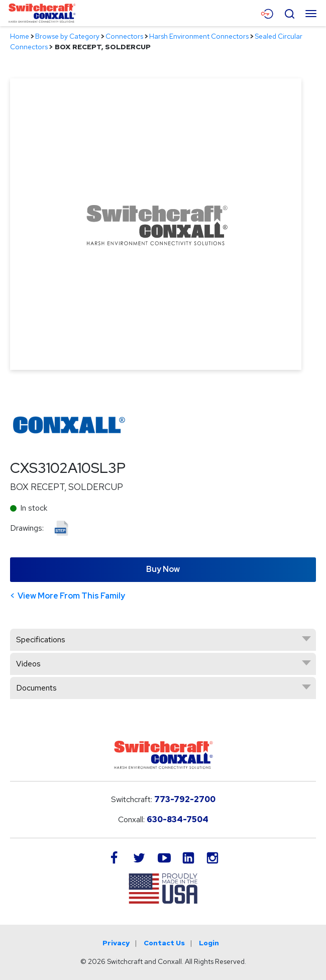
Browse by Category (67, 36)
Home (20, 36)
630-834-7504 (178, 819)
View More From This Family (71, 596)
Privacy (116, 943)
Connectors (124, 36)
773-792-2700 (185, 799)
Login (209, 943)
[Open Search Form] (289, 13)
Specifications (41, 640)
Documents (36, 688)
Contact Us (164, 943)
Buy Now (163, 569)
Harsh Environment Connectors (199, 36)
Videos (28, 664)
